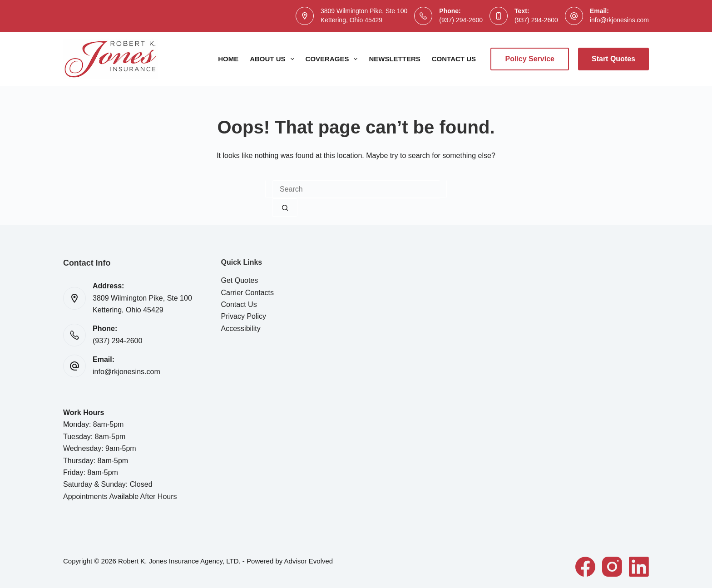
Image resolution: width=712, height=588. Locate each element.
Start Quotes (613, 59)
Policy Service (530, 59)
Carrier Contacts (247, 293)
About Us (274, 59)
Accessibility (241, 329)
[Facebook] (585, 567)
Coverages (334, 59)
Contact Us (454, 59)
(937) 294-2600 (461, 20)
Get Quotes (240, 280)
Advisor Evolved (309, 561)
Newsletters (394, 59)
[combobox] (356, 189)
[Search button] (285, 208)
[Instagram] (612, 567)
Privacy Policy (244, 316)
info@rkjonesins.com (619, 20)
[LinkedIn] (639, 567)
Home (228, 59)
